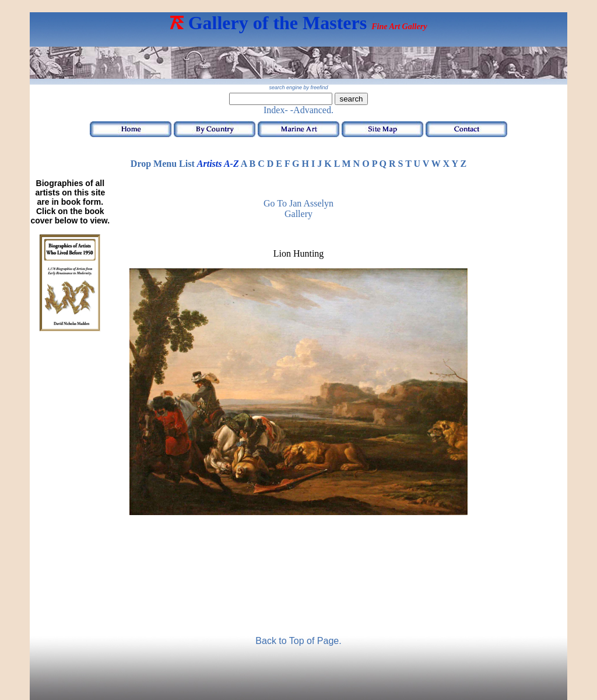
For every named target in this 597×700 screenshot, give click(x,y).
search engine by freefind (298, 87)
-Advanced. (312, 110)
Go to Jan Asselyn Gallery (298, 209)
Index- (276, 110)
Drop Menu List (163, 164)
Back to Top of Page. (298, 641)
